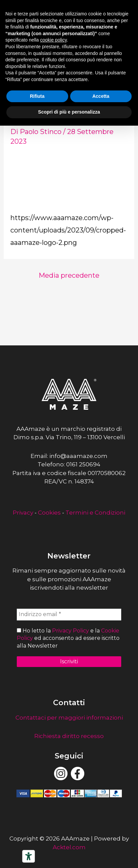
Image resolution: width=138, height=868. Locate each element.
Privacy (23, 513)
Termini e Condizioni (95, 513)
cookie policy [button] (54, 40)
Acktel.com (69, 847)
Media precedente (69, 275)
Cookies (49, 513)
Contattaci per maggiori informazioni (69, 718)
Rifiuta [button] (37, 96)
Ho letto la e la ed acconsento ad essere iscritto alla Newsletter (68, 638)
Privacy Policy (71, 631)
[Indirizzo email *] (69, 614)
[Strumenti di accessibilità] (29, 856)
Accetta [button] (101, 96)
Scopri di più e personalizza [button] (69, 112)
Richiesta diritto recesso (69, 736)
